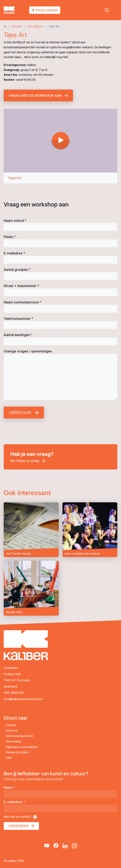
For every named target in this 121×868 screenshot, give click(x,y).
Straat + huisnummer (21, 286)
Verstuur (20, 413)
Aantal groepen (17, 270)
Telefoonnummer (18, 319)
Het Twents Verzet (31, 530)
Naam (10, 788)
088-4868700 (14, 693)
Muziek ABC (31, 588)
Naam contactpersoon (23, 302)
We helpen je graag (25, 461)
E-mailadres (14, 253)
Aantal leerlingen (18, 335)
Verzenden (18, 826)
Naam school (15, 221)
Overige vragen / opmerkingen (28, 351)
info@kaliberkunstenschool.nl (23, 699)
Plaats (10, 237)
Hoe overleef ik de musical (90, 530)
